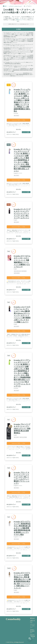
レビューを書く (26, 132)
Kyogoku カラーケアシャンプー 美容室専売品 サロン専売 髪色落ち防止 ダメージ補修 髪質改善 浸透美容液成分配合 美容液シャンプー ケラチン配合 (18, 70)
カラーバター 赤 (17, 273)
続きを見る (18, 129)
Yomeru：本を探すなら (33, 631)
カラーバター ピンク (17, 271)
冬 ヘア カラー (16, 116)
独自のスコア (20, 20)
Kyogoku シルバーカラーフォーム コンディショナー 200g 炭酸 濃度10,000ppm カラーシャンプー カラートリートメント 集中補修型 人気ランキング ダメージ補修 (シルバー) (18, 52)
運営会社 (32, 618)
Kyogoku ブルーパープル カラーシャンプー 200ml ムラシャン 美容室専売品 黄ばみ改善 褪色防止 (22, 429)
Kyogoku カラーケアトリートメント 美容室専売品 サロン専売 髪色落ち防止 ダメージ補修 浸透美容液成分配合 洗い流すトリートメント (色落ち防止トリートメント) (18, 75)
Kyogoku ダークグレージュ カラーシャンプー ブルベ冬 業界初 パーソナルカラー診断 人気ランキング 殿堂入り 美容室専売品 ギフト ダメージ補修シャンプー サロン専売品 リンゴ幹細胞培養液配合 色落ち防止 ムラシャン (22, 160)
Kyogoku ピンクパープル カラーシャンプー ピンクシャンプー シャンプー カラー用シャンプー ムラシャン (22, 213)
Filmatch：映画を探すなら (33, 636)
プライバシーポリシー (32, 626)
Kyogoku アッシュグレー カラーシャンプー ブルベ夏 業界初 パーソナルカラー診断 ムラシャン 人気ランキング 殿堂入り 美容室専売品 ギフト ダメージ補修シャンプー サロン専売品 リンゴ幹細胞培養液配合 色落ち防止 (22, 100)
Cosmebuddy (8, 2)
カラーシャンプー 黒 (23, 437)
